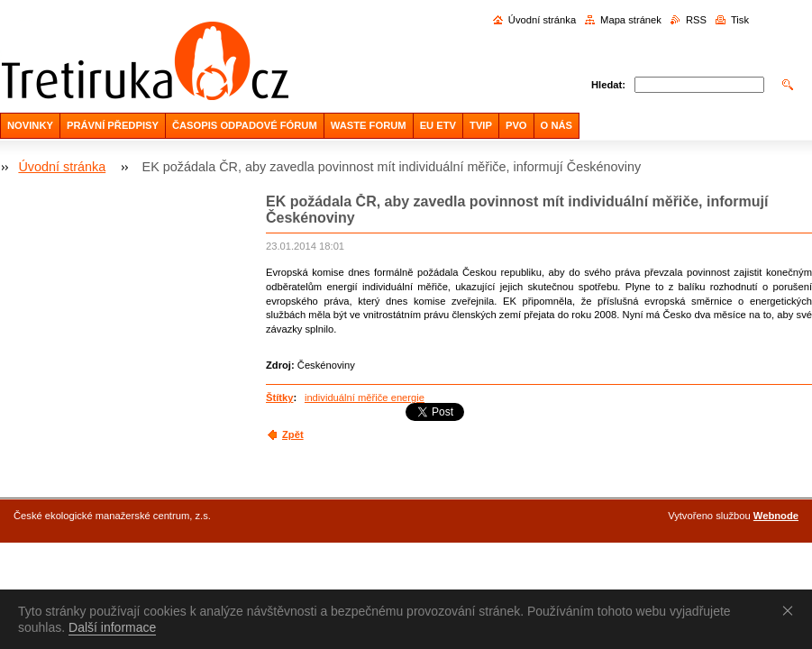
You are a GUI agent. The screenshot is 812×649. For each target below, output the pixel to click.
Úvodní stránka (542, 20)
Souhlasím (791, 610)
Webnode (776, 516)
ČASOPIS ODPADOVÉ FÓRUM (245, 125)
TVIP (481, 125)
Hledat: (608, 85)
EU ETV (438, 125)
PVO (516, 125)
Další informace (112, 627)
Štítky (279, 398)
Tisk (740, 20)
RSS (696, 20)
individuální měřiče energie (365, 398)
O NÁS (557, 125)
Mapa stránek (631, 20)
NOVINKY (30, 125)
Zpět (293, 434)
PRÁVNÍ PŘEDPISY (113, 125)
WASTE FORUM (369, 125)
